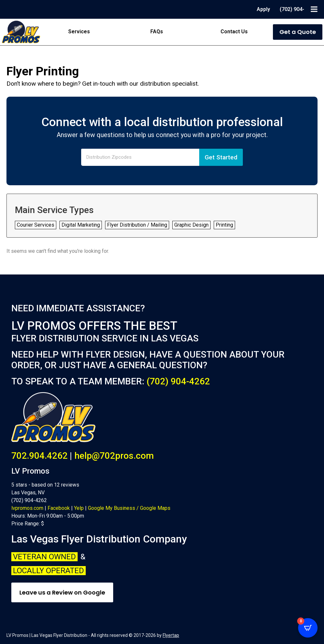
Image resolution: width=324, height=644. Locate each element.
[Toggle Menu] (314, 9)
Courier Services (36, 225)
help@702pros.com (114, 456)
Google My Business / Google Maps (129, 508)
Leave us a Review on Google (62, 592)
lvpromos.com (27, 508)
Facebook (59, 508)
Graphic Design (191, 225)
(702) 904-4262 (178, 381)
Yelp (79, 508)
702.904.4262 (39, 456)
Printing (224, 225)
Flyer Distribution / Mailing (137, 225)
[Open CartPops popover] (308, 628)
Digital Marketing (81, 225)
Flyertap (171, 635)
